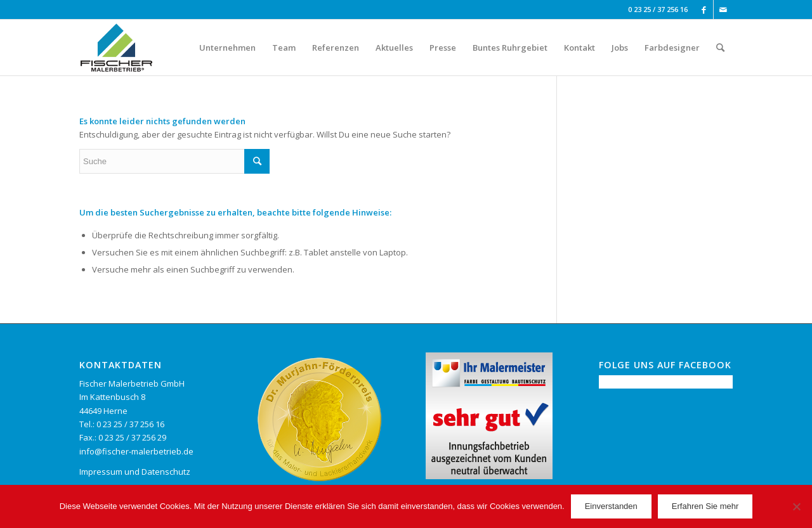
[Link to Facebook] (704, 10)
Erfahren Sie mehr (705, 506)
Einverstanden (611, 506)
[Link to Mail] (723, 10)
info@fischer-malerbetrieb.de (136, 451)
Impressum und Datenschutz (135, 472)
